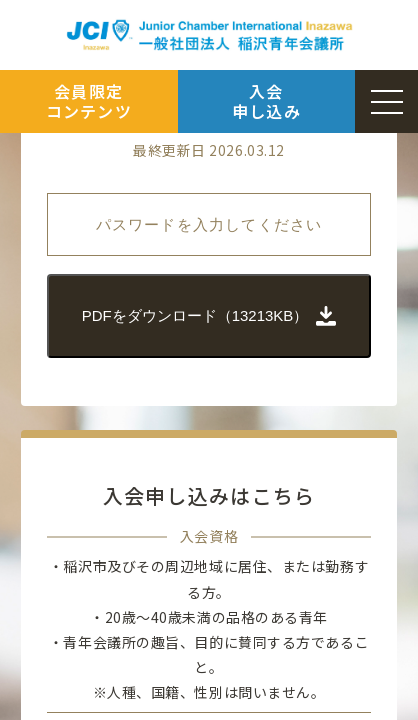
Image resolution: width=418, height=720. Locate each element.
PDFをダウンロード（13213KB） (209, 316)
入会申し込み (266, 100)
